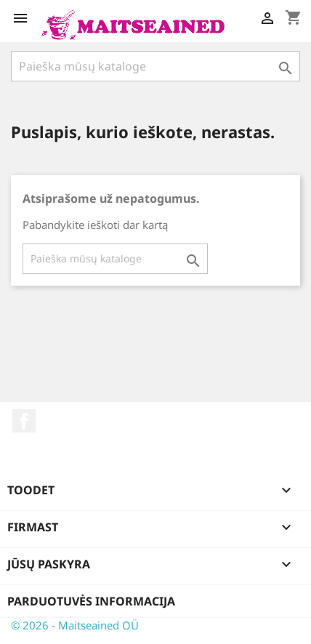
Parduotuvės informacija (91, 601)
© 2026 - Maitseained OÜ (75, 625)
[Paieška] (155, 66)
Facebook (24, 421)
